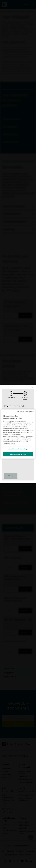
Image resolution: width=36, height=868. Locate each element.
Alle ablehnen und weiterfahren (25, 412)
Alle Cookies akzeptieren (18, 454)
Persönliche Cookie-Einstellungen (18, 449)
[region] (18, 434)
